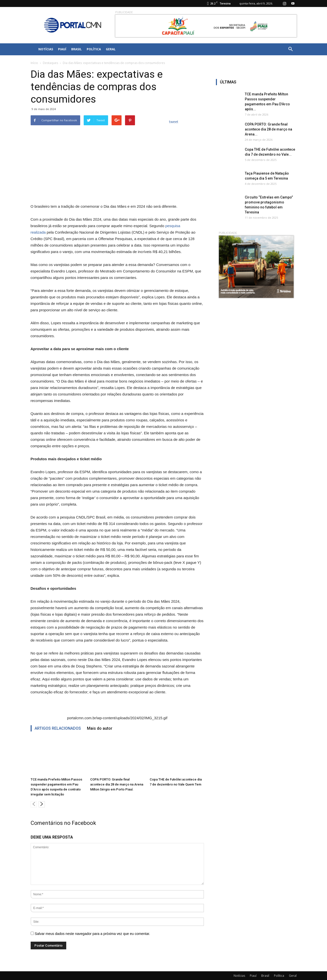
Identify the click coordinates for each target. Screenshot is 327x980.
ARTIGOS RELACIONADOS (58, 728)
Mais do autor (100, 728)
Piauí (62, 49)
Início (34, 63)
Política (94, 49)
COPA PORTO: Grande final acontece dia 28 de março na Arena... (268, 129)
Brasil (76, 49)
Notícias (46, 49)
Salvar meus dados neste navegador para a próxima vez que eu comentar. (92, 934)
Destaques (50, 63)
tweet (174, 122)
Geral (111, 49)
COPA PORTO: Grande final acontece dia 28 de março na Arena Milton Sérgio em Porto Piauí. (117, 784)
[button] (291, 49)
